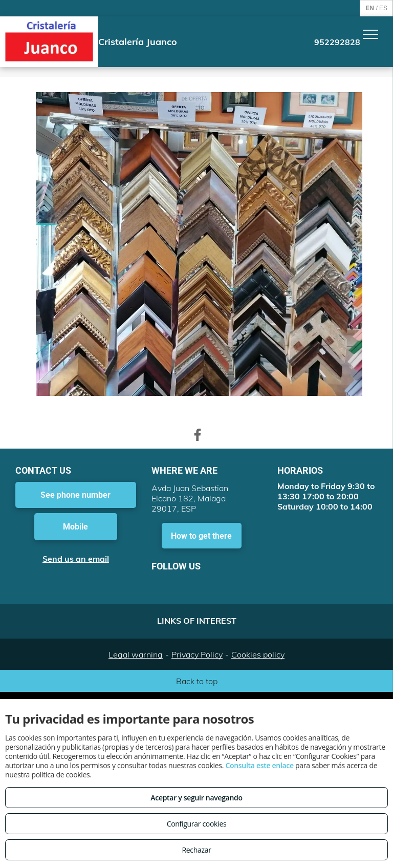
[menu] (370, 34)
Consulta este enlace (259, 765)
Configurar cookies (197, 824)
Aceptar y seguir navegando (196, 798)
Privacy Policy (197, 654)
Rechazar (196, 850)
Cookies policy (258, 654)
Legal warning (136, 654)
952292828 (337, 42)
